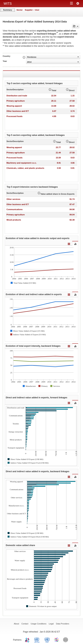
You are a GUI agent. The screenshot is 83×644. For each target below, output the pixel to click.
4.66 (73, 163)
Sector (19, 10)
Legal (51, 624)
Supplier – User (32, 10)
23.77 (58, 147)
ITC (28, 640)
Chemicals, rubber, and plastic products (25, 168)
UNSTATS (47, 640)
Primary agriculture (16, 101)
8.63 (73, 116)
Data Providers (63, 624)
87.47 (72, 204)
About (17, 624)
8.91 (59, 163)
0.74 (73, 111)
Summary (8, 10)
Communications (15, 209)
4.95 (54, 116)
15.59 (58, 158)
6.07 (54, 111)
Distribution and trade (17, 96)
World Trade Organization (57, 640)
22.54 (54, 96)
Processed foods (15, 116)
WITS (8, 4)
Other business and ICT (18, 111)
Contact (25, 624)
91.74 (72, 199)
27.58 (72, 101)
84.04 (72, 215)
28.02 (72, 106)
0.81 (73, 168)
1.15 (73, 96)
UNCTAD (38, 640)
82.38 (72, 220)
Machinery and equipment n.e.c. (22, 163)
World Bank (66, 640)
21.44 (58, 153)
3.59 (59, 168)
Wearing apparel (14, 106)
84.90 (72, 209)
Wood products (14, 220)
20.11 (54, 101)
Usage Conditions (39, 624)
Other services (13, 199)
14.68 (54, 106)
